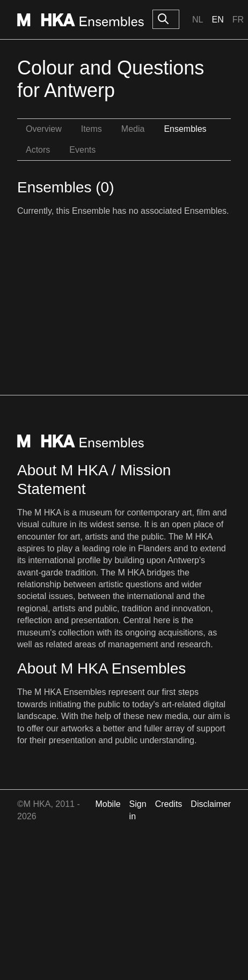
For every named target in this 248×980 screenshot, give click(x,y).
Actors (38, 150)
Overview (44, 129)
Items (92, 129)
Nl (198, 20)
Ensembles (185, 129)
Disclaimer (211, 804)
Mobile (108, 804)
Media (133, 129)
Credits (169, 804)
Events (82, 150)
